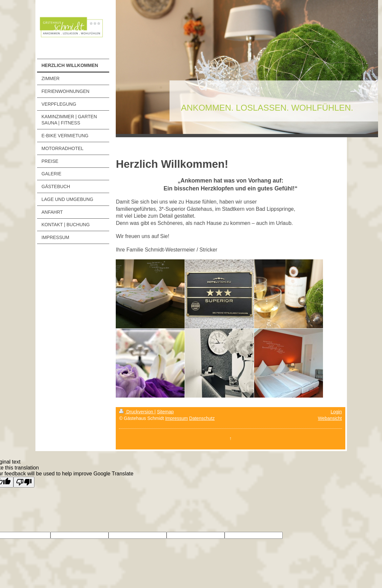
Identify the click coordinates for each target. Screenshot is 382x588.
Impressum (177, 418)
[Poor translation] (24, 482)
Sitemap (165, 412)
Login (336, 412)
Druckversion (137, 412)
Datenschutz (202, 418)
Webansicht (330, 418)
